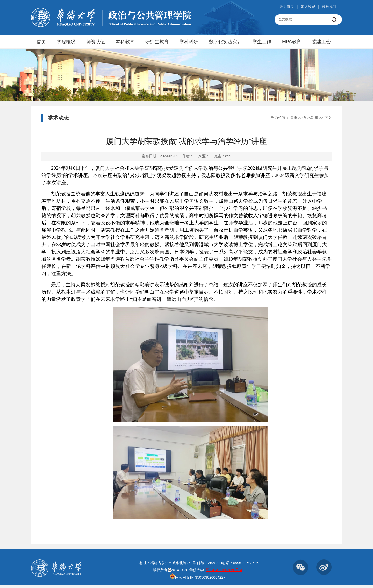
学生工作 (262, 42)
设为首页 (287, 6)
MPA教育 (292, 42)
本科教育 (125, 42)
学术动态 (311, 118)
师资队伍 (96, 42)
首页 (41, 42)
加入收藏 (308, 6)
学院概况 (66, 42)
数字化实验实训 (225, 42)
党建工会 (321, 42)
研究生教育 (157, 42)
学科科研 (189, 42)
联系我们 (329, 6)
